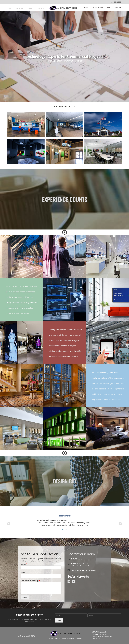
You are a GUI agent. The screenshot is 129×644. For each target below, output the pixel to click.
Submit (25, 597)
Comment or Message (30, 581)
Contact (118, 8)
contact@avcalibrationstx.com (84, 570)
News (109, 8)
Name (24, 564)
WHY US (86, 8)
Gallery (41, 8)
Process (30, 8)
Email (24, 572)
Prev (3, 481)
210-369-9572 (116, 2)
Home (10, 8)
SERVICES (20, 8)
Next (126, 481)
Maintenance (98, 8)
